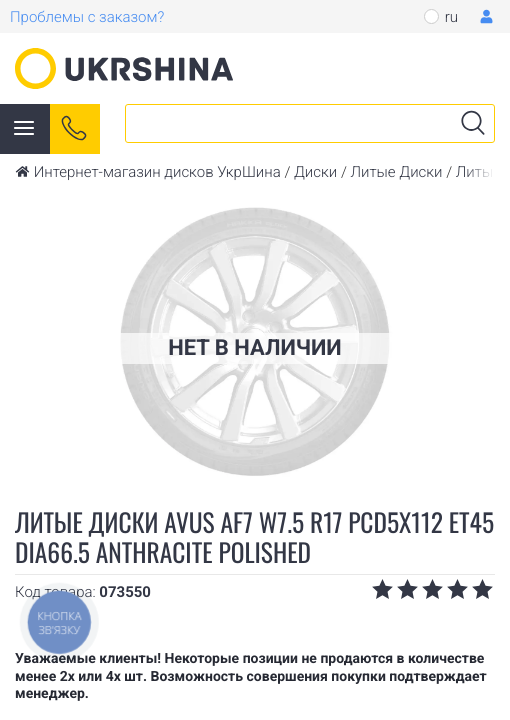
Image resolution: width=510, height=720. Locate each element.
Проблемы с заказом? (87, 17)
